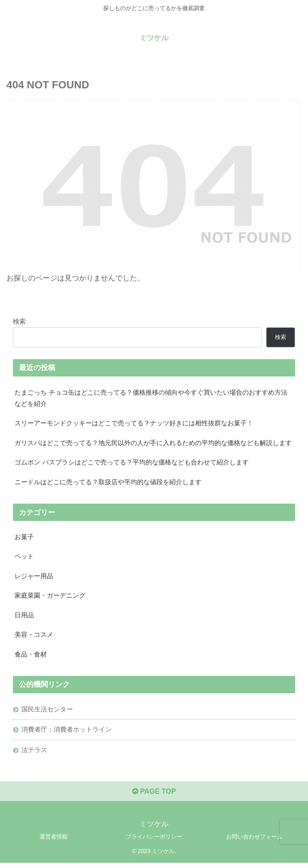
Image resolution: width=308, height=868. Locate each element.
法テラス (34, 755)
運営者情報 (54, 842)
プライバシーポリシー (154, 842)
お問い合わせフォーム (254, 842)
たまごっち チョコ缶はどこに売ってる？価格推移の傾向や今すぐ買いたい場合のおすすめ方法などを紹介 (151, 398)
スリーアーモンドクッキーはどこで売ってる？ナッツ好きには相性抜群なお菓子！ (134, 424)
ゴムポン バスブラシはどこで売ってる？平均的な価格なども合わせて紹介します (132, 464)
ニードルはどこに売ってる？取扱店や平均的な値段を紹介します (108, 483)
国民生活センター (47, 713)
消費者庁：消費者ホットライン (67, 734)
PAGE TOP (154, 797)
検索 (19, 321)
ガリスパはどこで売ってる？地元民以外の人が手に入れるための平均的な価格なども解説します (153, 444)
